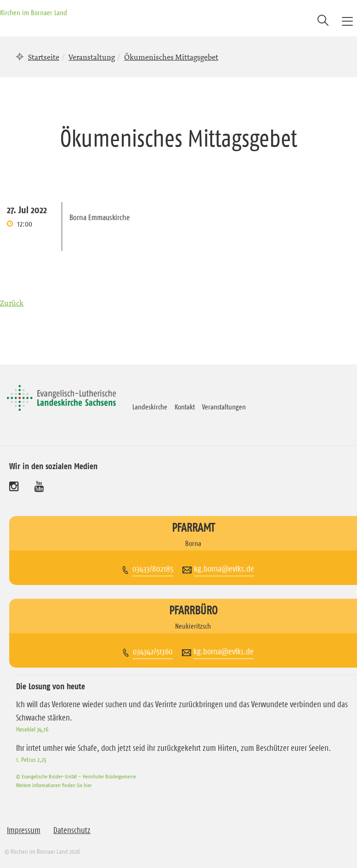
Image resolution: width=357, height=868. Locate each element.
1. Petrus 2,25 (31, 760)
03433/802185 (153, 569)
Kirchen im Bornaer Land (34, 12)
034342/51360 (153, 652)
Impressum (24, 830)
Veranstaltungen (224, 407)
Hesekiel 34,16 (32, 729)
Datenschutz (72, 830)
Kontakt (185, 407)
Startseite (44, 57)
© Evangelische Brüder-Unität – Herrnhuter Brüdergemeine (76, 776)
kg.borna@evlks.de (224, 569)
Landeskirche (150, 407)
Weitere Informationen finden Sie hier (54, 785)
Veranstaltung (92, 57)
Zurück (12, 303)
